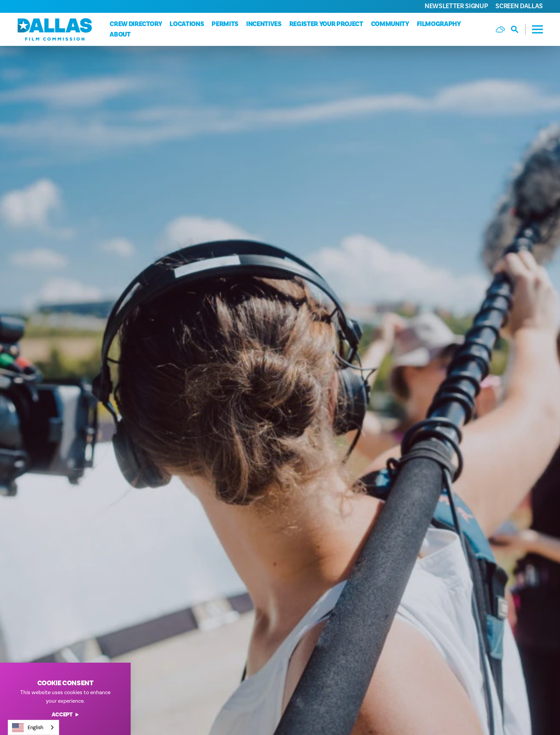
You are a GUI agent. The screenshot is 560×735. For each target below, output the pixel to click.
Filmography (439, 24)
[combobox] (33, 727)
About (120, 35)
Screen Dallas (519, 6)
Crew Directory (136, 24)
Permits (225, 24)
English (28, 728)
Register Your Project (326, 24)
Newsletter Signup (456, 6)
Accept (66, 715)
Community (390, 24)
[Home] (55, 29)
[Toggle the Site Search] (518, 29)
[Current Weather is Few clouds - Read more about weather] (500, 29)
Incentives (264, 24)
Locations (187, 24)
